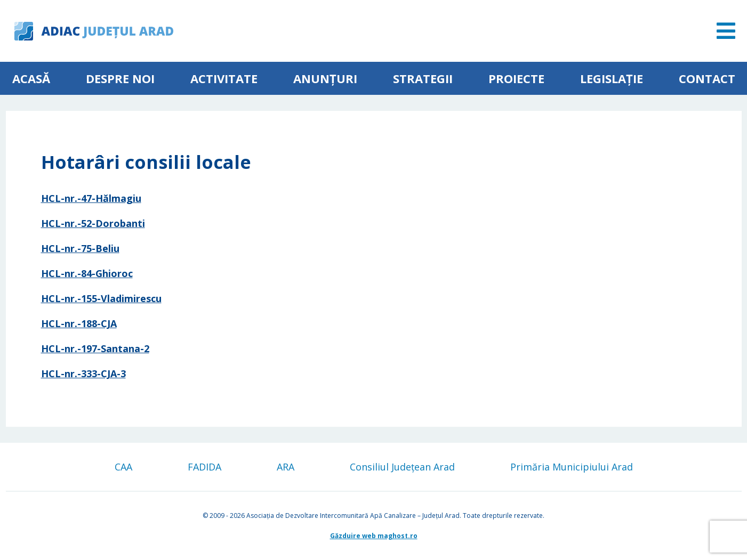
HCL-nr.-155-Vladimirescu (101, 298)
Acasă (31, 78)
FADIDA (204, 467)
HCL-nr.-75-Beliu (80, 248)
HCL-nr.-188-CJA (79, 323)
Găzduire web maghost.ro (374, 536)
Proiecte (516, 78)
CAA (123, 467)
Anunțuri (325, 78)
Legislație (612, 78)
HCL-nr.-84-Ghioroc (87, 273)
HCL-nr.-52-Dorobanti (93, 223)
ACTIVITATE (224, 78)
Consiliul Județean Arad (402, 467)
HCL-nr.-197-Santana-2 (95, 348)
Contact (707, 78)
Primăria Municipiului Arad (572, 467)
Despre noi (120, 78)
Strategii (423, 78)
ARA (286, 467)
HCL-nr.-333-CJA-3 (83, 374)
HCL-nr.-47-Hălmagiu (91, 198)
